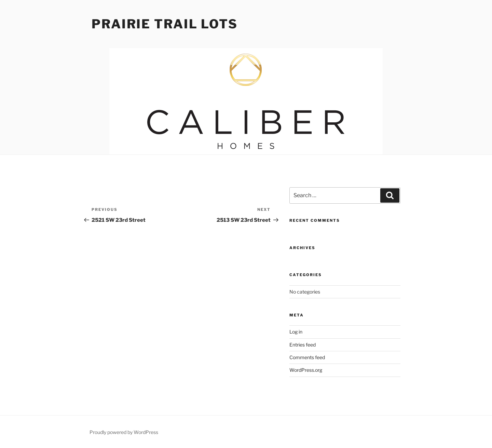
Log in (296, 332)
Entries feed (303, 345)
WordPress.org (306, 370)
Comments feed (307, 357)
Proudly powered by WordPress (124, 432)
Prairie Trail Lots (165, 24)
